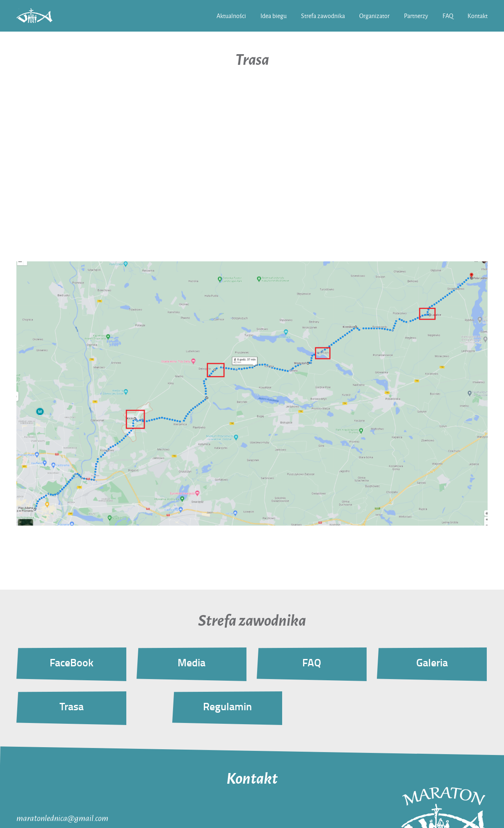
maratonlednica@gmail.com (62, 818)
